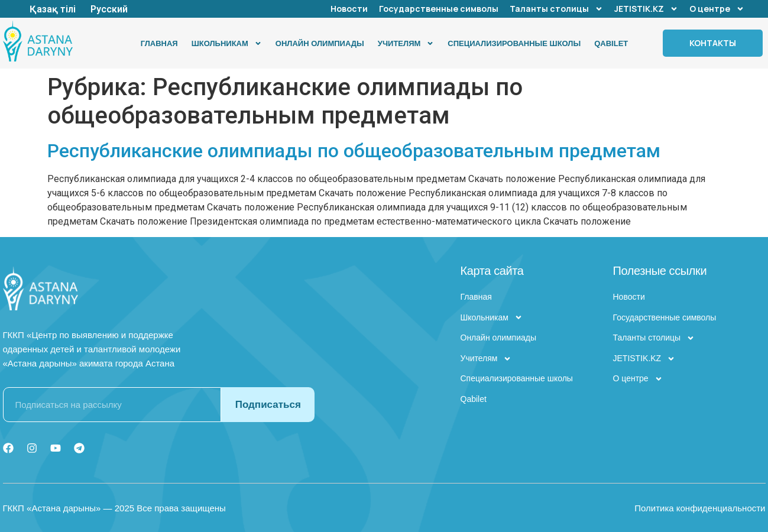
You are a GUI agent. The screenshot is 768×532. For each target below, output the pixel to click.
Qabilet (611, 43)
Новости (349, 9)
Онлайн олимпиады (320, 43)
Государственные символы (439, 9)
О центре (717, 9)
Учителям (406, 43)
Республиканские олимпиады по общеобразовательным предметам (354, 151)
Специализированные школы (514, 43)
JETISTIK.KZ (646, 9)
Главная (159, 43)
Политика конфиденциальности (700, 508)
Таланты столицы (556, 9)
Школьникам (227, 43)
